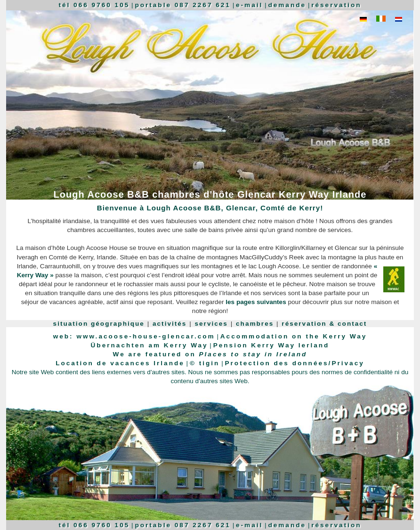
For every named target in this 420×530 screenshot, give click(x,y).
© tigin (205, 363)
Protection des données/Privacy (295, 363)
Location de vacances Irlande (120, 363)
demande (287, 5)
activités (170, 324)
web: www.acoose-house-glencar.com (134, 336)
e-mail (249, 5)
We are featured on (210, 354)
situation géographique (99, 324)
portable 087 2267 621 (183, 5)
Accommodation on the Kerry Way (294, 336)
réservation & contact (324, 324)
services (211, 324)
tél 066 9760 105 (94, 5)
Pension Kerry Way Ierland (271, 345)
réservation (336, 5)
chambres (255, 324)
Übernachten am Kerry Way (149, 345)
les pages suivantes (256, 302)
